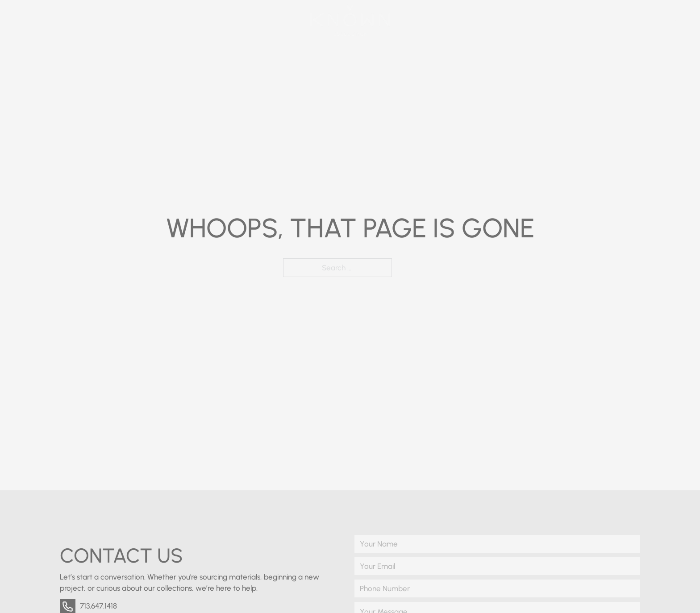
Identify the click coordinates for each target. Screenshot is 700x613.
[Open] (683, 20)
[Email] (497, 566)
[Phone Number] (497, 588)
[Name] (497, 544)
